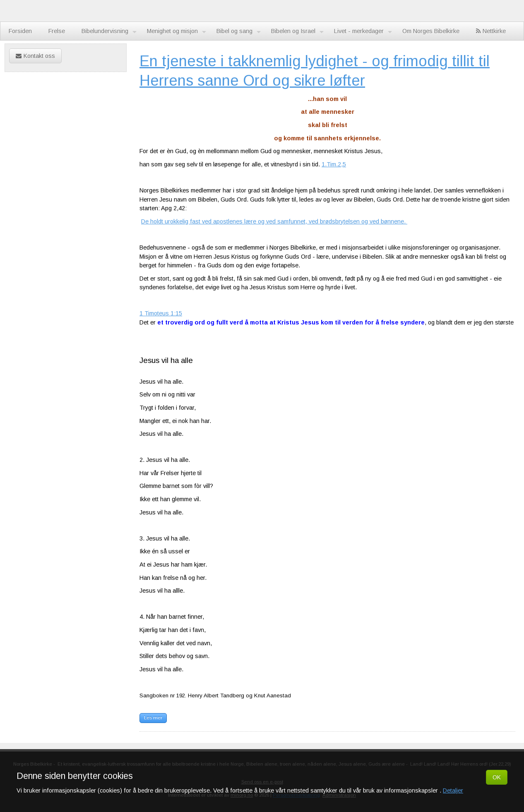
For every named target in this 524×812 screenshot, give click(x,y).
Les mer (153, 718)
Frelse (57, 31)
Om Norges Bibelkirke (431, 31)
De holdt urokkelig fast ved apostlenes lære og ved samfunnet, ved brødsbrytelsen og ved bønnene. (274, 221)
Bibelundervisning (109, 31)
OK (497, 777)
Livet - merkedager (363, 31)
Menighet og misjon (177, 31)
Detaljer (453, 790)
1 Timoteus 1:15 (161, 313)
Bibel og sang (239, 31)
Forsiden (20, 31)
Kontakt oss (35, 56)
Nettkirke (491, 31)
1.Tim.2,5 (334, 164)
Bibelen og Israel (297, 31)
